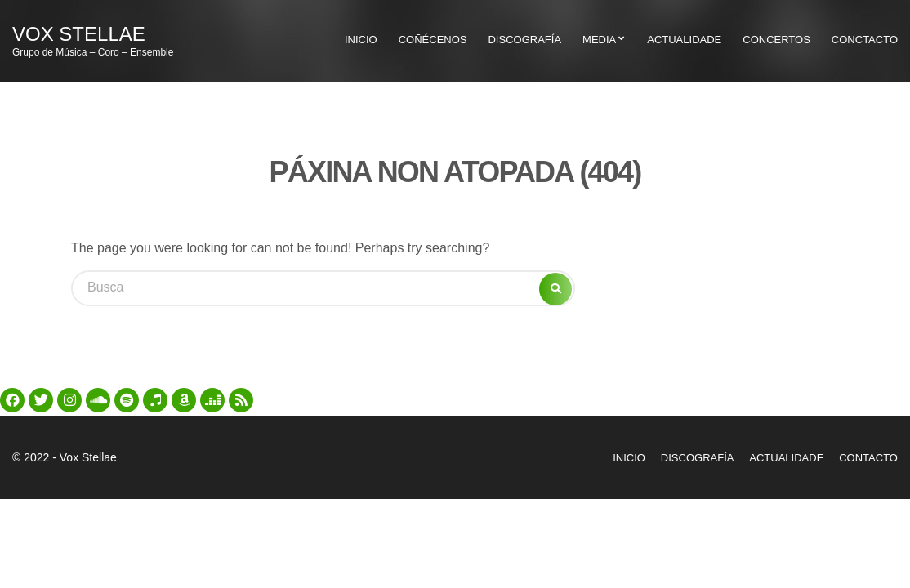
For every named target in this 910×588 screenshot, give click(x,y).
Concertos (776, 40)
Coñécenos (433, 40)
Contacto (868, 458)
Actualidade (684, 40)
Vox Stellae (79, 34)
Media (599, 40)
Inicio (361, 40)
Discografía (524, 40)
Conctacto (865, 40)
